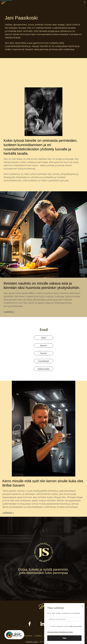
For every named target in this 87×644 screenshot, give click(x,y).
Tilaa (64, 638)
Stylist (44, 353)
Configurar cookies (32, 642)
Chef (43, 338)
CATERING (38, 636)
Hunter (43, 345)
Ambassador (43, 369)
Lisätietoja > (9, 312)
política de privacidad (75, 626)
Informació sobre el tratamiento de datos (60, 632)
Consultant (43, 361)
